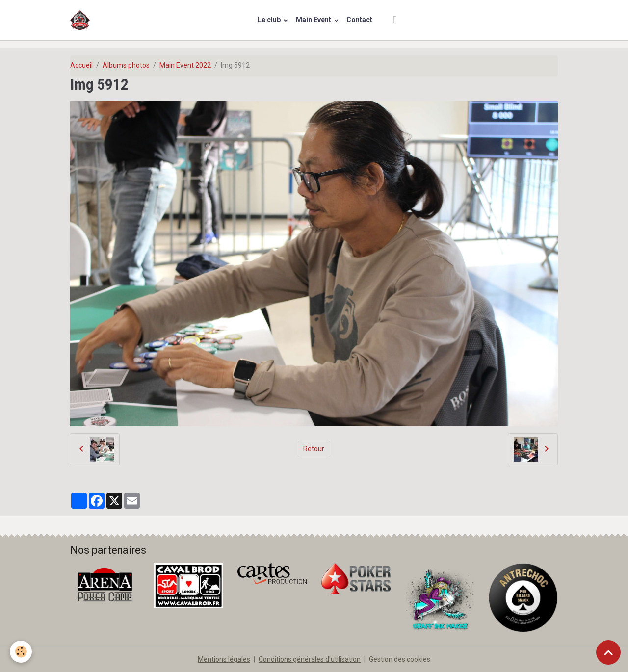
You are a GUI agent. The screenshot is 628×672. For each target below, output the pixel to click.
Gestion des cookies (400, 659)
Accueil (81, 65)
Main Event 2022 (185, 65)
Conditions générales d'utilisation (310, 659)
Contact (359, 20)
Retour (314, 449)
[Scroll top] (608, 652)
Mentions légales (224, 659)
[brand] (82, 20)
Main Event (314, 20)
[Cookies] (21, 652)
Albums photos (126, 65)
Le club (270, 20)
